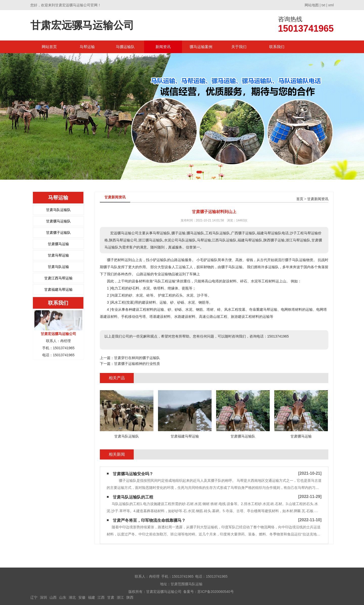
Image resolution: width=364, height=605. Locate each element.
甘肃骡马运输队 (58, 221)
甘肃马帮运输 (58, 255)
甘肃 (111, 597)
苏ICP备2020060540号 (215, 592)
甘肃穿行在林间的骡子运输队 (137, 358)
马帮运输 (87, 47)
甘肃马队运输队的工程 (133, 497)
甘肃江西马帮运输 (58, 278)
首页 (300, 199)
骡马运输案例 (201, 47)
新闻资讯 (163, 47)
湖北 (72, 597)
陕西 (130, 597)
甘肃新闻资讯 (318, 199)
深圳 (43, 597)
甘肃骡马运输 (58, 244)
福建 (92, 597)
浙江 (120, 597)
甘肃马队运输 (58, 267)
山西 (53, 597)
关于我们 (239, 47)
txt (323, 5)
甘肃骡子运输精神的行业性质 (137, 364)
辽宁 (34, 597)
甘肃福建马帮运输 (58, 289)
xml (331, 5)
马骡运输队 (125, 47)
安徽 (82, 597)
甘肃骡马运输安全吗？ (133, 474)
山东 (63, 597)
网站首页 (49, 47)
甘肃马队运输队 (58, 210)
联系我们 (277, 47)
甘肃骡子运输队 (58, 233)
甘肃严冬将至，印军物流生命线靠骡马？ (149, 520)
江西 (101, 597)
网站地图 (312, 5)
